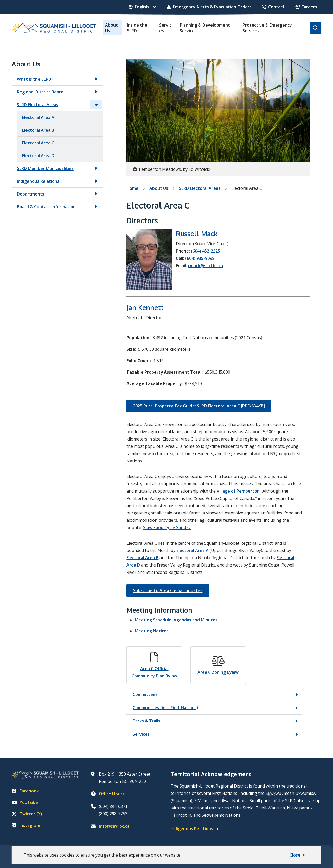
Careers (306, 7)
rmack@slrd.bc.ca (206, 266)
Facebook (25, 791)
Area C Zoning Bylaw (218, 672)
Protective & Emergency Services (267, 28)
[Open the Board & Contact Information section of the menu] (96, 207)
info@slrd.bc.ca (114, 826)
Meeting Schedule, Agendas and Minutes (176, 620)
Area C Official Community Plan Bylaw (154, 672)
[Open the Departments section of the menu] (96, 194)
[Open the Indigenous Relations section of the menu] (96, 181)
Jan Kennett (145, 307)
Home (132, 188)
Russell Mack (197, 234)
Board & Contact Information (46, 207)
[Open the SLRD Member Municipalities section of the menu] (96, 168)
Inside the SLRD (137, 28)
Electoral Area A (38, 117)
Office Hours (112, 794)
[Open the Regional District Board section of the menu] (96, 92)
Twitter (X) (27, 814)
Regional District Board (40, 92)
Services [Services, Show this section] (141, 734)
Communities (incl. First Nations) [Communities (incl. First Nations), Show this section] (165, 708)
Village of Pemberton (238, 491)
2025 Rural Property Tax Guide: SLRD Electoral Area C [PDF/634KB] (199, 406)
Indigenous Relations (38, 181)
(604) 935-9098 (200, 258)
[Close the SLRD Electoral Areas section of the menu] (96, 105)
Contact (273, 7)
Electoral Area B (38, 130)
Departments (31, 194)
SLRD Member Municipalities (45, 168)
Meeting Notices (152, 631)
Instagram (26, 825)
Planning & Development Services (205, 28)
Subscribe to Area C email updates (168, 590)
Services (165, 28)
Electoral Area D (38, 156)
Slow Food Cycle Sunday (167, 527)
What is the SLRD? (35, 79)
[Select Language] (142, 7)
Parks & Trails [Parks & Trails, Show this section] (146, 721)
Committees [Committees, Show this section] (145, 694)
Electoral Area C (38, 143)
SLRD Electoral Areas (38, 105)
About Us (111, 28)
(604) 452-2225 (206, 251)
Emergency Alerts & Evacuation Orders (209, 7)
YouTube (25, 802)
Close (295, 855)
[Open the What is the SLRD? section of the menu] (96, 79)
